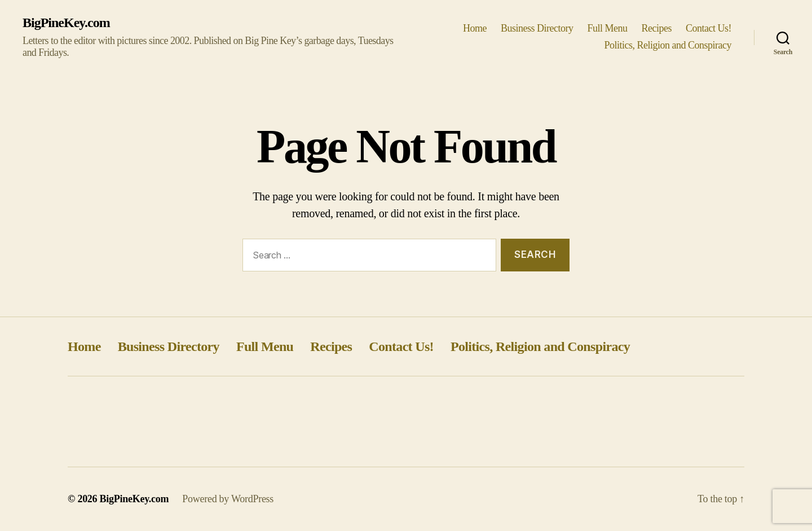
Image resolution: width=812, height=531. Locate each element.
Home (475, 28)
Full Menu (607, 28)
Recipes (657, 28)
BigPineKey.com (66, 23)
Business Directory (537, 28)
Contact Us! (709, 28)
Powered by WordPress (228, 499)
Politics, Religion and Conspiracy (668, 45)
